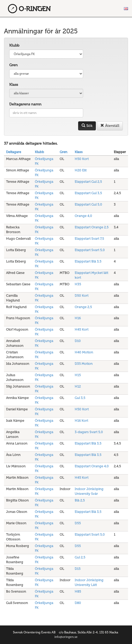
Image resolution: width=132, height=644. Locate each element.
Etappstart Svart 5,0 (90, 250)
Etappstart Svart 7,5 (89, 239)
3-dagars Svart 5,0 (89, 432)
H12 (78, 386)
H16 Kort (81, 421)
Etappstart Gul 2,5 (88, 182)
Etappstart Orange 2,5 (92, 227)
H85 (78, 591)
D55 (78, 523)
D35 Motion (84, 364)
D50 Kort (82, 296)
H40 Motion (84, 352)
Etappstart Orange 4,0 (92, 466)
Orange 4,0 (83, 216)
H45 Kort (82, 329)
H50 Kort (82, 159)
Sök (87, 126)
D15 (78, 569)
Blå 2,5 (80, 500)
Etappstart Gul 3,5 (88, 193)
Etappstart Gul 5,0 (88, 204)
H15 (78, 375)
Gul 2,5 (80, 557)
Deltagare (14, 152)
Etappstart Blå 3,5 (88, 261)
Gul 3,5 (80, 398)
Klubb (14, 45)
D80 (78, 603)
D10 (78, 341)
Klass (14, 85)
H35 (78, 284)
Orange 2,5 (83, 307)
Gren (13, 65)
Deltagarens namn (25, 104)
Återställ (110, 126)
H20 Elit (81, 170)
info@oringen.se (66, 637)
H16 (78, 318)
